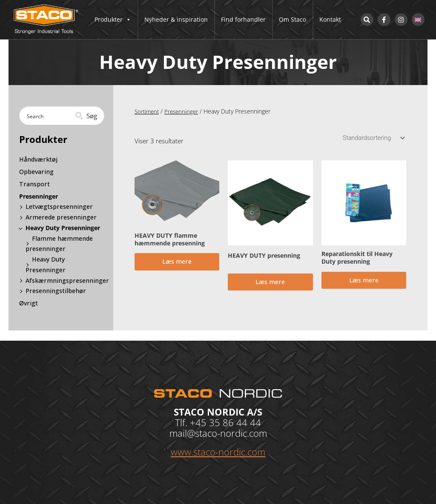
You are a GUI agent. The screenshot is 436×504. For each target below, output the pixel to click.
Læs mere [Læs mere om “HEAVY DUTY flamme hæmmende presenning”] (177, 265)
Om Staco (293, 19)
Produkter (113, 20)
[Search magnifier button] (87, 116)
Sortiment (148, 111)
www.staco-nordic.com (218, 452)
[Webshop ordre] (371, 138)
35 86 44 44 (235, 422)
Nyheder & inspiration (176, 19)
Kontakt (330, 19)
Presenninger (184, 111)
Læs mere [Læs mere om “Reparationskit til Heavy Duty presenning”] (364, 283)
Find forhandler (243, 19)
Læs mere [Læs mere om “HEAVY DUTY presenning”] (270, 285)
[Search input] (52, 116)
